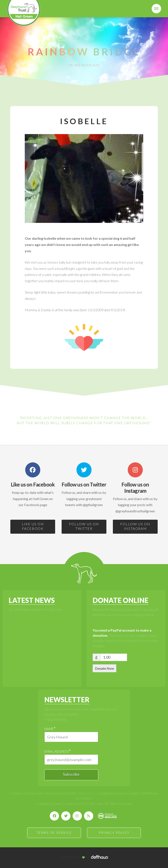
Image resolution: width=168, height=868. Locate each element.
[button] (156, 9)
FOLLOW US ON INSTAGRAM (135, 526)
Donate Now (104, 668)
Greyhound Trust (88, 793)
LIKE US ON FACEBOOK (33, 526)
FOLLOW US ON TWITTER (84, 526)
